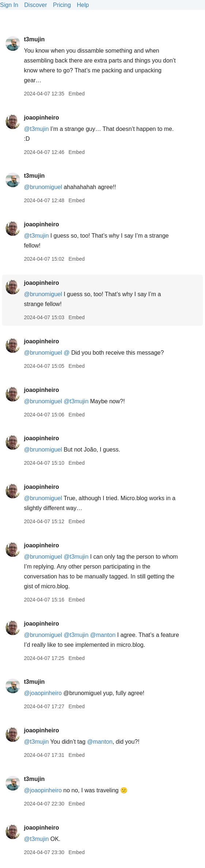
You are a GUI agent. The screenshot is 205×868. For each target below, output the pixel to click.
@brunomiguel (43, 187)
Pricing (62, 5)
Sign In (9, 5)
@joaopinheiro (43, 693)
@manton (103, 635)
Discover (35, 5)
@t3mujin (36, 129)
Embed (76, 94)
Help (83, 5)
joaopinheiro (41, 118)
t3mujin (34, 39)
